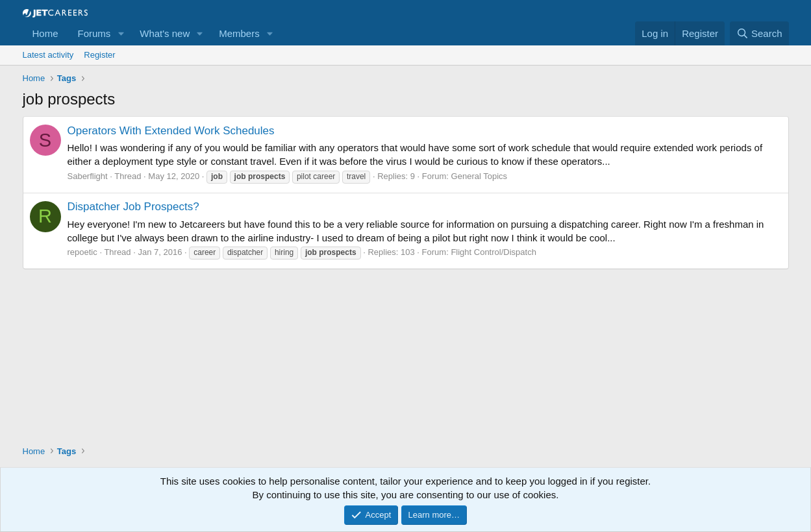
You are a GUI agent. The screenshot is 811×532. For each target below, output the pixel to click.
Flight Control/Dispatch (493, 252)
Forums (94, 33)
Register (99, 55)
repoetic (82, 252)
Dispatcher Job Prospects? (133, 207)
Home (45, 33)
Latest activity (48, 55)
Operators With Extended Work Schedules (171, 131)
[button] (121, 33)
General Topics (479, 176)
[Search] (759, 33)
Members (239, 33)
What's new (165, 33)
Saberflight (88, 176)
